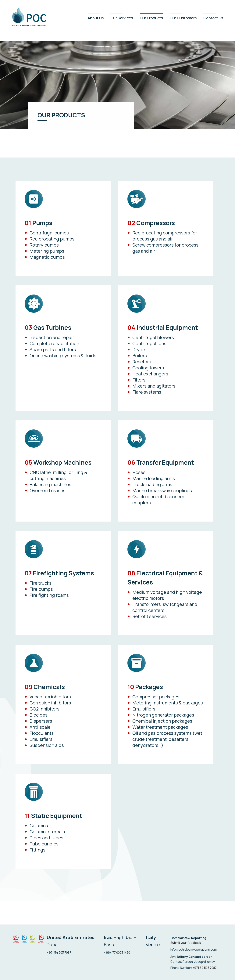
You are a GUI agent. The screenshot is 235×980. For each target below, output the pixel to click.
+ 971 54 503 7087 (59, 953)
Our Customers (183, 18)
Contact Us (213, 18)
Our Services (122, 18)
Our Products (151, 18)
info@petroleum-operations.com (194, 949)
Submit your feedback (186, 943)
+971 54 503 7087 (204, 968)
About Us (96, 18)
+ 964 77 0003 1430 (117, 953)
